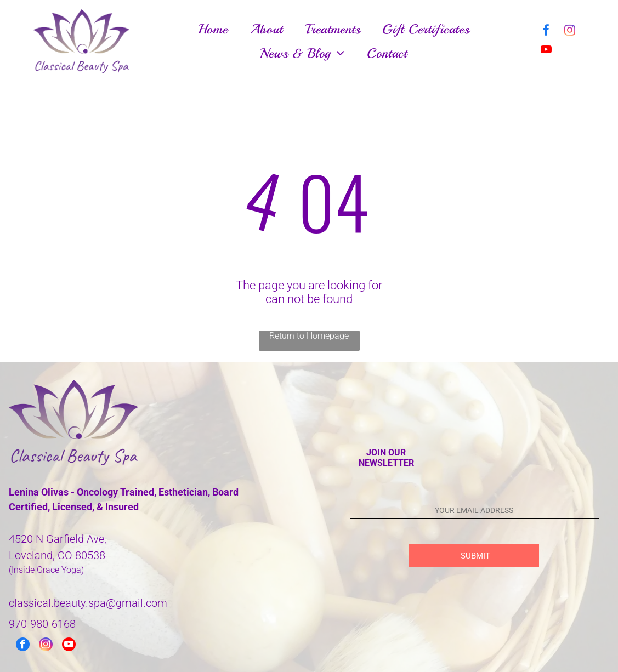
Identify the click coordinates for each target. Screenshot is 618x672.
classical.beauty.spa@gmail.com (88, 603)
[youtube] (546, 51)
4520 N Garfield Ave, (58, 539)
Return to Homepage (309, 336)
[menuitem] (213, 29)
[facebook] (546, 32)
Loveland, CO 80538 (57, 555)
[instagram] (570, 32)
